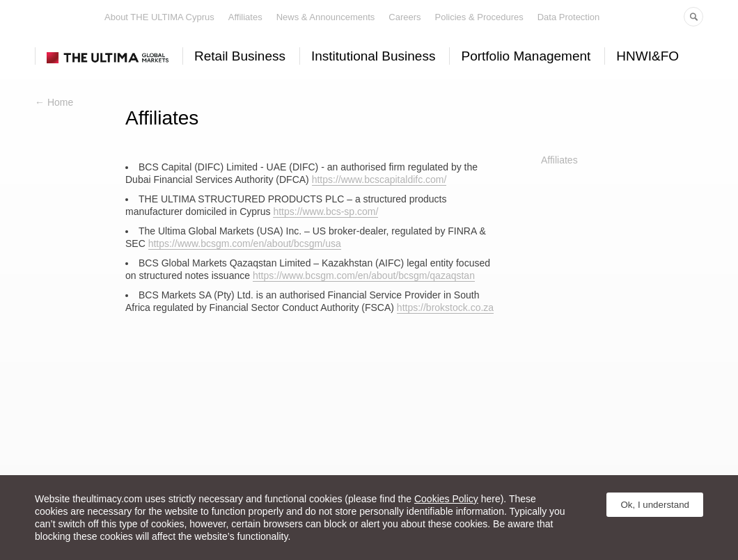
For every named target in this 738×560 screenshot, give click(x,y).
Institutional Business (374, 56)
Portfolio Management (526, 56)
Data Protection (569, 17)
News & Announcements (326, 17)
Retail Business (240, 56)
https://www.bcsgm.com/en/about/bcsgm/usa (245, 243)
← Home (54, 102)
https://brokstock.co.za (445, 307)
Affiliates (245, 17)
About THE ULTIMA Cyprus (159, 17)
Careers (405, 17)
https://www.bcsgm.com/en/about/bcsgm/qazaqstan (364, 275)
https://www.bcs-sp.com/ (325, 211)
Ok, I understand (655, 505)
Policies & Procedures (479, 17)
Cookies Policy (446, 499)
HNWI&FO (647, 56)
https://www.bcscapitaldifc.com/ (379, 179)
